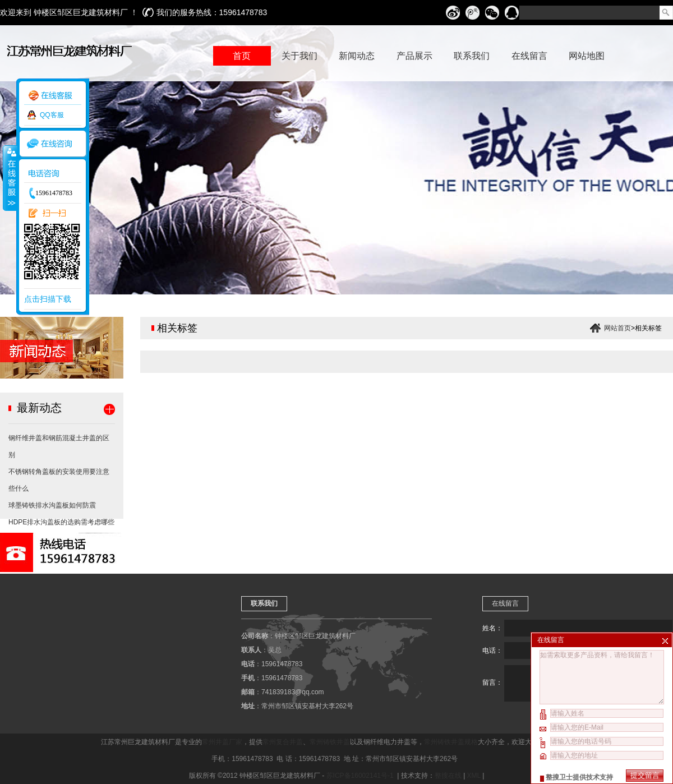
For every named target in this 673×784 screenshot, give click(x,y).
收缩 (10, 178)
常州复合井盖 (283, 742)
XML (474, 776)
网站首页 (617, 328)
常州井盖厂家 (222, 742)
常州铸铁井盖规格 (451, 742)
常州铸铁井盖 (330, 742)
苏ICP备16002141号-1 (361, 776)
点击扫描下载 (48, 299)
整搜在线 (448, 776)
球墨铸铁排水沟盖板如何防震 (52, 505)
